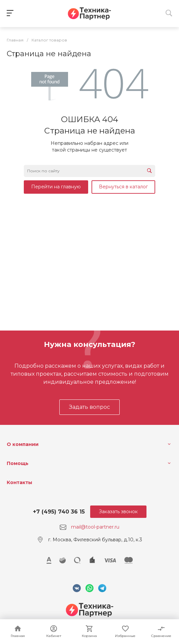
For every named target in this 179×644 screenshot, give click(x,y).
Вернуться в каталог (123, 187)
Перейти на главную (56, 187)
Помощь (18, 463)
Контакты (19, 482)
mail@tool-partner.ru (95, 527)
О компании (23, 444)
